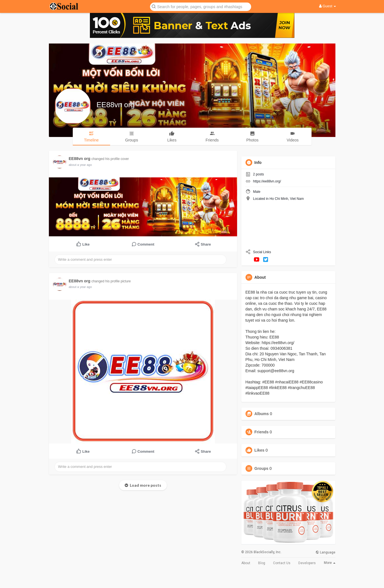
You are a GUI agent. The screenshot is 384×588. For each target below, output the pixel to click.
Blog (262, 563)
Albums (262, 414)
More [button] (330, 563)
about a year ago (80, 165)
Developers (307, 563)
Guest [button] (328, 6)
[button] (201, 6)
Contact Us (282, 563)
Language (325, 552)
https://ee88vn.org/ (267, 181)
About (246, 563)
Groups (262, 468)
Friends (262, 432)
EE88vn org (116, 105)
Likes (260, 450)
